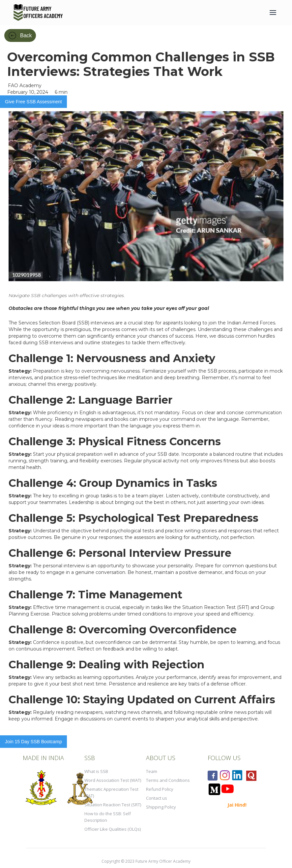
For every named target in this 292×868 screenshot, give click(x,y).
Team (152, 771)
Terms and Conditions (168, 780)
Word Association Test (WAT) (113, 780)
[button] (273, 13)
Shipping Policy (161, 807)
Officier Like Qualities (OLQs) (113, 829)
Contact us (157, 798)
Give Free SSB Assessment (33, 102)
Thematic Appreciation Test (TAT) (111, 792)
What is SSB (96, 771)
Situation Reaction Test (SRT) (113, 805)
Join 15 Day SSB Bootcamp (33, 742)
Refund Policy (160, 789)
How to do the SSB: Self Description (108, 817)
